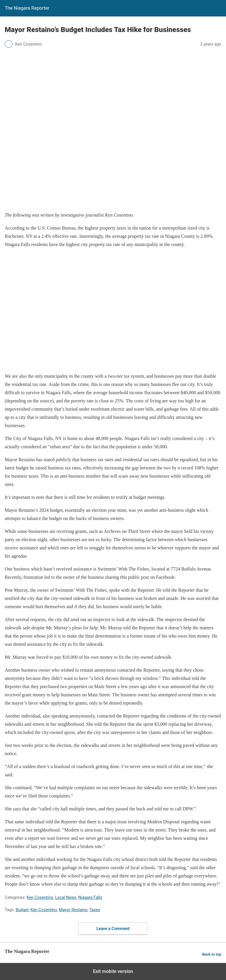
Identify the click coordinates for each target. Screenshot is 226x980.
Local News (66, 897)
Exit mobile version (113, 971)
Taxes (95, 910)
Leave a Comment (113, 929)
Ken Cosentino (40, 897)
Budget (22, 910)
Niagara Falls (90, 897)
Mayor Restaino (73, 910)
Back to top (212, 954)
